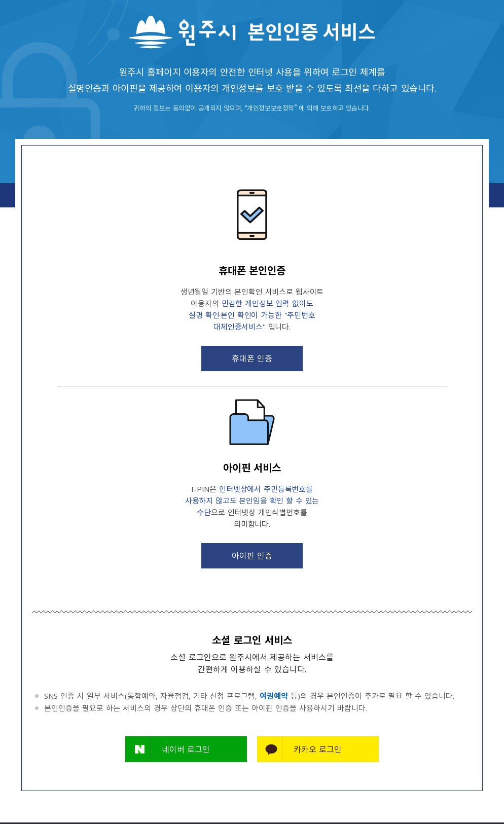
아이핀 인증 (252, 555)
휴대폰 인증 (252, 358)
